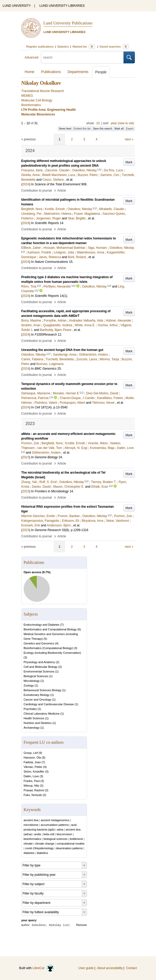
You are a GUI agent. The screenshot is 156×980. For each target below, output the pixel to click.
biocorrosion (64, 834)
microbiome (31, 825)
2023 (26, 457)
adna (60, 829)
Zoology (29, 685)
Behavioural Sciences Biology (43, 690)
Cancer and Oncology (38, 700)
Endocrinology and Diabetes (42, 625)
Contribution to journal (37, 191)
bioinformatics (33, 839)
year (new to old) (122, 123)
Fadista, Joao (32, 762)
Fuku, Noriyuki (33, 795)
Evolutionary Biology (37, 695)
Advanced (31, 57)
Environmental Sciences (39, 671)
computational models (70, 844)
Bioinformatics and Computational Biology (50, 629)
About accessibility (110, 968)
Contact (131, 968)
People (101, 72)
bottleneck (76, 839)
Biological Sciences (36, 676)
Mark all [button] (119, 129)
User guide (86, 968)
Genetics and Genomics (39, 643)
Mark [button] (129, 162)
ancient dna (31, 820)
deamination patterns (69, 848)
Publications (51, 72)
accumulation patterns (55, 825)
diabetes (29, 853)
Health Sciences (34, 718)
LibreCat (43, 968)
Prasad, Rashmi (34, 790)
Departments (78, 72)
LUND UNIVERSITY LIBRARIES (62, 6)
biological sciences (55, 839)
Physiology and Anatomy (39, 662)
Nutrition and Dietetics (38, 723)
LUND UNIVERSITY (17, 6)
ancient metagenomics (55, 820)
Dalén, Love (31, 776)
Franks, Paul (32, 781)
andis (38, 834)
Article (62, 191)
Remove (82, 925)
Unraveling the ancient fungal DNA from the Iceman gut (62, 350)
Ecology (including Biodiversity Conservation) (52, 653)
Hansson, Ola (32, 757)
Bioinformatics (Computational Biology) (48, 648)
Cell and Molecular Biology (41, 667)
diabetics (42, 853)
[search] (82, 57)
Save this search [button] (103, 129)
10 (98, 123)
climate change (45, 844)
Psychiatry (30, 709)
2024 (26, 184)
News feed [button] (65, 129)
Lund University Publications (68, 23)
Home (30, 72)
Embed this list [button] (82, 129)
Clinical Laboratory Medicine (42, 714)
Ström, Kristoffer (34, 772)
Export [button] (130, 129)
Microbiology (32, 681)
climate (28, 844)
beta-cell (49, 834)
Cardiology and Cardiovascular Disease (49, 704)
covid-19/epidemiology (39, 848)
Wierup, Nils (31, 786)
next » (129, 139)
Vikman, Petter (33, 767)
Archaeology (32, 728)
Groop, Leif (31, 753)
